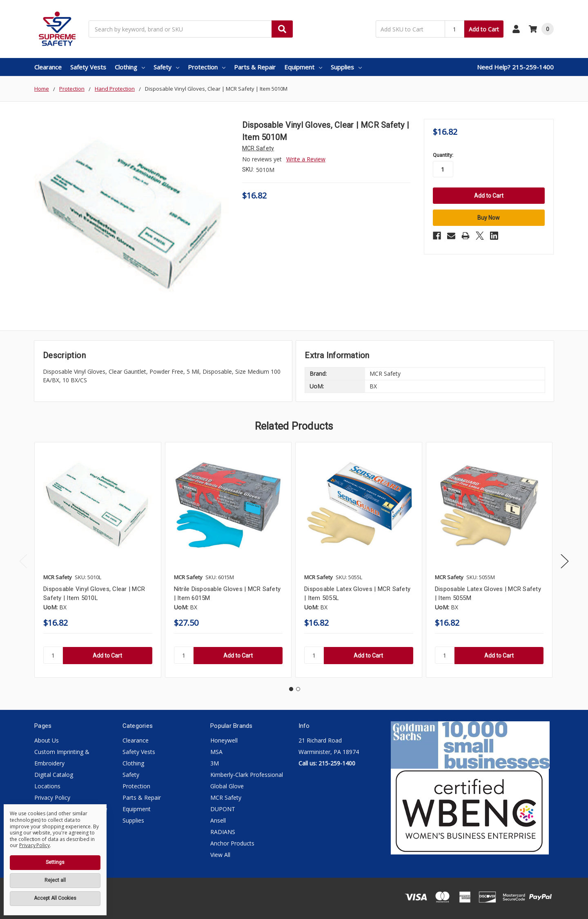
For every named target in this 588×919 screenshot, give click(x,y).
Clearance (48, 67)
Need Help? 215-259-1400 (515, 67)
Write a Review (306, 159)
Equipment (303, 67)
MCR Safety (226, 797)
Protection (207, 67)
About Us (47, 740)
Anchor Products (232, 843)
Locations (47, 786)
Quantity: (443, 155)
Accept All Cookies (55, 898)
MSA (216, 752)
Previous (23, 561)
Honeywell (224, 740)
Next (565, 561)
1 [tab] (291, 689)
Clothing (130, 67)
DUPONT (223, 809)
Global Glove (227, 786)
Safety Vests (88, 67)
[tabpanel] (98, 560)
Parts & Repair (255, 67)
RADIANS (223, 832)
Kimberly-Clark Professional (247, 775)
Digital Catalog (54, 775)
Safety (166, 67)
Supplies (346, 67)
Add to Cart (484, 29)
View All (220, 855)
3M (215, 763)
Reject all (55, 880)
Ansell (218, 820)
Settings (55, 862)
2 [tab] (298, 689)
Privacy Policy (52, 797)
